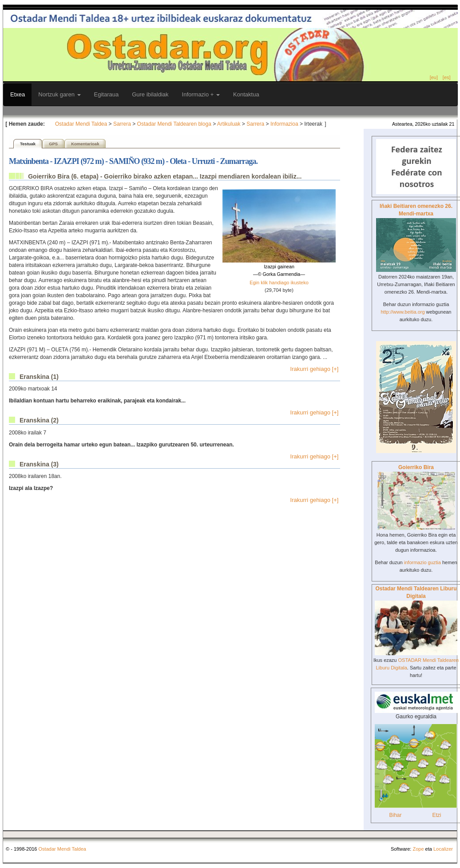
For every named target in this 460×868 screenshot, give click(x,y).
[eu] (434, 77)
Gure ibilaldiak (150, 94)
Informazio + (201, 94)
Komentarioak (85, 144)
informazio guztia (422, 562)
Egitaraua (107, 94)
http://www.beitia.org (402, 312)
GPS (53, 144)
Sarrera (122, 124)
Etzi (436, 815)
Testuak (28, 144)
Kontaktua (246, 94)
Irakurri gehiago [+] (315, 369)
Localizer (443, 849)
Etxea (18, 94)
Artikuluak (229, 124)
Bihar (395, 815)
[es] (447, 77)
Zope (418, 849)
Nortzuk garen (59, 94)
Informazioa (284, 124)
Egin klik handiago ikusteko (279, 283)
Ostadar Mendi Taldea (81, 124)
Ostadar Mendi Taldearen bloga (174, 124)
